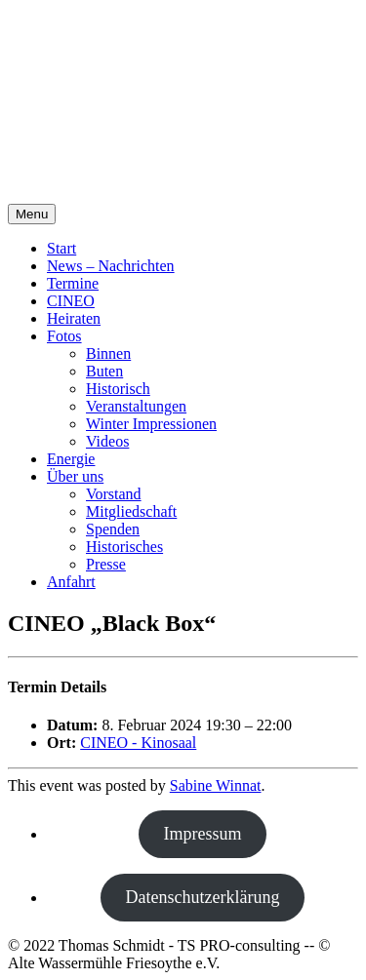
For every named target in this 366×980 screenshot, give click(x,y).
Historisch (118, 389)
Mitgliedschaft (131, 511)
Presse (106, 564)
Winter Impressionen (151, 424)
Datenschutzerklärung (203, 897)
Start (61, 248)
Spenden (113, 529)
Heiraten (74, 318)
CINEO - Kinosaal (138, 743)
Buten (104, 371)
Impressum (203, 834)
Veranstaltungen (136, 406)
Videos (107, 441)
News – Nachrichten (111, 266)
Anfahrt (71, 582)
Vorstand (114, 494)
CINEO (71, 301)
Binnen (108, 353)
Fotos (64, 336)
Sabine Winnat (216, 785)
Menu (32, 214)
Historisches (124, 547)
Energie (71, 459)
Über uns (75, 476)
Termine (73, 283)
